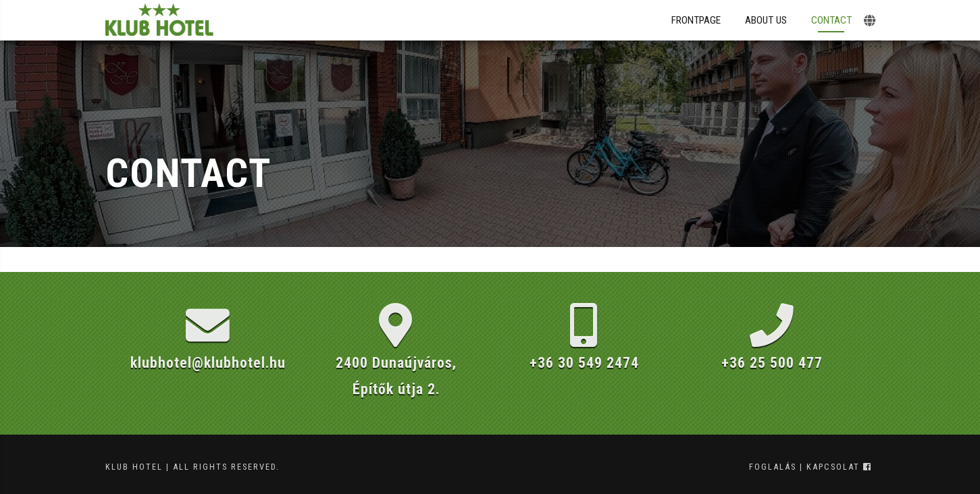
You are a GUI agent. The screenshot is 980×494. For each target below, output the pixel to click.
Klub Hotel (134, 467)
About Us (766, 20)
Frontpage (696, 20)
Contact (831, 20)
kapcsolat (833, 467)
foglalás (773, 467)
